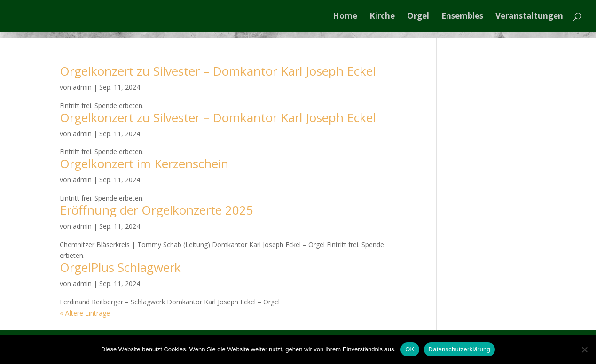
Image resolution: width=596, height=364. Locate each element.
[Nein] (584, 349)
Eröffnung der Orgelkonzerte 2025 (157, 210)
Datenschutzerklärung (459, 349)
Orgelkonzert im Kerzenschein (144, 163)
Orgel (418, 17)
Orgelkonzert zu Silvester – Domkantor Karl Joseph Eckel (218, 71)
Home (345, 17)
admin (82, 87)
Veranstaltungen (529, 17)
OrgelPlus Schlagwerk (120, 267)
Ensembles (462, 17)
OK (410, 349)
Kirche (382, 17)
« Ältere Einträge (85, 313)
